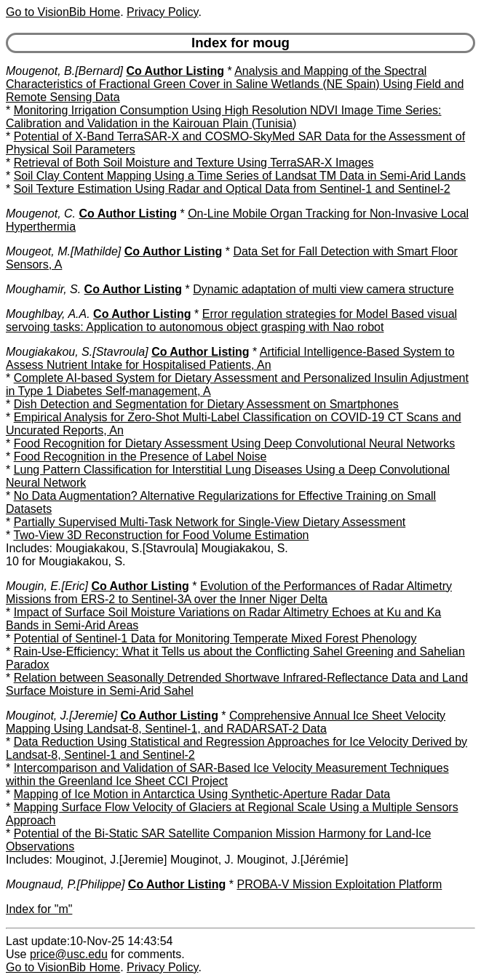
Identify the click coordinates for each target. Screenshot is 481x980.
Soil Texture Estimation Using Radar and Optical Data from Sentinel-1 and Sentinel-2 (232, 189)
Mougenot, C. (41, 214)
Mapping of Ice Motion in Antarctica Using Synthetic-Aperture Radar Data (202, 794)
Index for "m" (39, 909)
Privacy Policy (162, 12)
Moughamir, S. (43, 289)
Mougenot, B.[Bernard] (64, 71)
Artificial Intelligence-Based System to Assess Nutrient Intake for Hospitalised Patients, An (230, 358)
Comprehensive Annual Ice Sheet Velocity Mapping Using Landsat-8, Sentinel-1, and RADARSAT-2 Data (226, 722)
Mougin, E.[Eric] (47, 586)
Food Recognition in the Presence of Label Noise (140, 457)
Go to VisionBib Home (63, 12)
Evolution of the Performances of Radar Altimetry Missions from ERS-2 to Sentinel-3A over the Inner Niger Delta (229, 593)
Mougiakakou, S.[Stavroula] (77, 352)
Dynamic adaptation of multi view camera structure (323, 289)
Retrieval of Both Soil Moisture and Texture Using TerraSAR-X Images (194, 163)
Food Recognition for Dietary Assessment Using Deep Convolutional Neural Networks (235, 443)
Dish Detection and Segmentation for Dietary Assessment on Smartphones (206, 404)
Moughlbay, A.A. (48, 314)
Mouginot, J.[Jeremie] (61, 716)
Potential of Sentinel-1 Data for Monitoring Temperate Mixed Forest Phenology (215, 638)
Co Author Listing (175, 71)
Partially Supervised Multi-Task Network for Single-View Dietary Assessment (210, 522)
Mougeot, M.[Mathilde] (63, 251)
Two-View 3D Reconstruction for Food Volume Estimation (161, 535)
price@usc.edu (69, 954)
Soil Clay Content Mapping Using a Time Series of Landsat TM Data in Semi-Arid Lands (240, 176)
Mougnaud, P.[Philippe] (65, 884)
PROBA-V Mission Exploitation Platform (339, 884)
